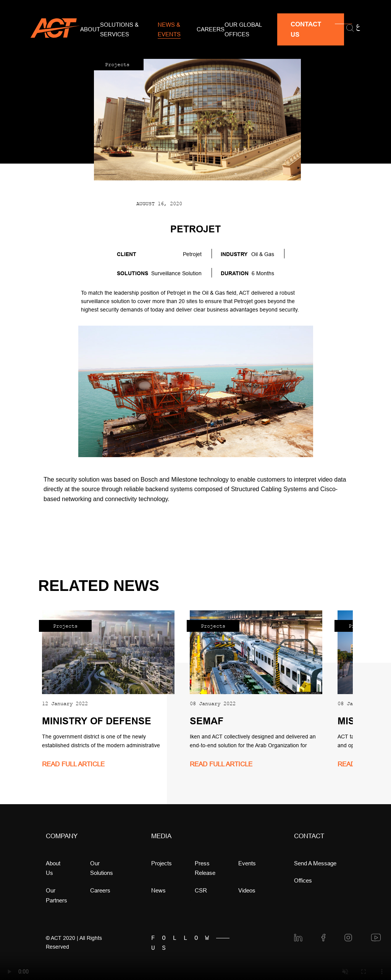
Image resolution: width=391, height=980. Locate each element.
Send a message (315, 863)
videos (247, 890)
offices (303, 880)
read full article (73, 764)
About (90, 29)
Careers (211, 29)
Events (247, 863)
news (158, 890)
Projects (162, 863)
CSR (201, 890)
